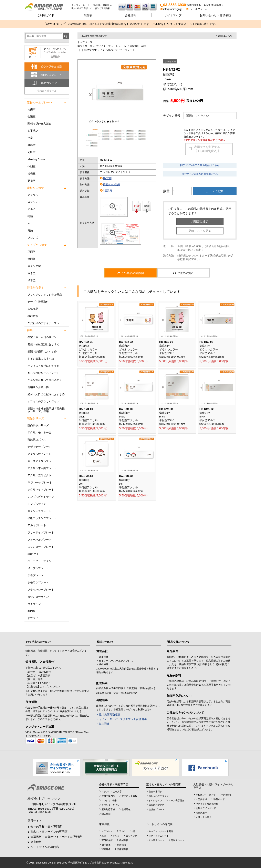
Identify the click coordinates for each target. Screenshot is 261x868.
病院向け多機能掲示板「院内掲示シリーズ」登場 (46, 410)
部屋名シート (178, 840)
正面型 (32, 252)
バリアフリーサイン (39, 561)
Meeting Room (36, 159)
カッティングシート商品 (161, 831)
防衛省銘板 (123, 849)
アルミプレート (37, 525)
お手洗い (33, 131)
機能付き (33, 316)
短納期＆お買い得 (38, 387)
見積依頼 (215, 15)
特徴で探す (91, 50)
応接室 (32, 109)
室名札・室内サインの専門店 (49, 832)
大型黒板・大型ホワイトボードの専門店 (56, 837)
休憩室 (32, 166)
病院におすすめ (156, 805)
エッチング (131, 836)
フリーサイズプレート (41, 532)
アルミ (32, 209)
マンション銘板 (109, 800)
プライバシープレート (41, 590)
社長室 (32, 174)
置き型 (32, 273)
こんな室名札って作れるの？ (45, 380)
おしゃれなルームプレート (43, 373)
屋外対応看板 (108, 809)
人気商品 (33, 309)
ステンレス (34, 202)
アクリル (33, 195)
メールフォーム (197, 9)
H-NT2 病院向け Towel (134, 46)
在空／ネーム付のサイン (42, 337)
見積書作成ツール (47, 91)
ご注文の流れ (184, 273)
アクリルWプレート (39, 454)
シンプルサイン (37, 504)
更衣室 (32, 181)
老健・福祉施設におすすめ (43, 344)
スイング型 (34, 266)
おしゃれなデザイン (159, 796)
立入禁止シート (156, 840)
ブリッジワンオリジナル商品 (45, 295)
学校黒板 (227, 795)
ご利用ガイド (46, 15)
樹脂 (30, 216)
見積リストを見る (200, 231)
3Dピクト (33, 554)
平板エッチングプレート (42, 518)
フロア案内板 (108, 796)
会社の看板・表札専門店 (46, 827)
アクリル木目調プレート (42, 468)
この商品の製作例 (130, 273)
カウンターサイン (38, 597)
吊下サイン (34, 604)
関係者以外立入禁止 (39, 124)
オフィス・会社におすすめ (43, 366)
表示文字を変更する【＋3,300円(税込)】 (207, 149)
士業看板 (126, 809)
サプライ (33, 618)
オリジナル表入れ (205, 817)
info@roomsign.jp (171, 9)
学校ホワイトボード (206, 795)
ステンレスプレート (39, 511)
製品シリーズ (85, 46)
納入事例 (106, 814)
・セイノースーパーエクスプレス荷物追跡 (121, 719)
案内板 (32, 611)
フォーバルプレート (39, 540)
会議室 (32, 116)
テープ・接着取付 (38, 302)
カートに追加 (215, 191)
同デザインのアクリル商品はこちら (200, 165)
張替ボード (219, 799)
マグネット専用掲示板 (207, 804)
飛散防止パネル (37, 440)
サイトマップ (173, 15)
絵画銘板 (122, 845)
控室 (30, 138)
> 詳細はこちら (224, 36)
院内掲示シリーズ (38, 425)
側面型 (32, 259)
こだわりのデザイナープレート (46, 323)
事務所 (32, 145)
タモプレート (35, 575)
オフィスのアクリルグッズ (43, 401)
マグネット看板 (129, 796)
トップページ (85, 42)
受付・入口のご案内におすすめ (46, 394)
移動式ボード (202, 813)
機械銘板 (124, 840)
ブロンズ (33, 238)
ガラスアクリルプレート (42, 461)
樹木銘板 (106, 845)
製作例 (88, 15)
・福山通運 (103, 724)
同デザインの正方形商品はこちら (200, 174)
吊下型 (32, 280)
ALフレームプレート (40, 482)
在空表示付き (155, 791)
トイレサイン (155, 800)
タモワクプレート (38, 582)
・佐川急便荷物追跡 (108, 714)
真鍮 (30, 230)
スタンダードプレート (41, 547)
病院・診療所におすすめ (42, 351)
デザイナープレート (39, 447)
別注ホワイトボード (206, 808)
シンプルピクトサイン (41, 497)
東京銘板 (36, 842)
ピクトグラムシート (159, 836)
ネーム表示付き (176, 800)
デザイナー (170, 61)
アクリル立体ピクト (39, 475)
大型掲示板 (201, 799)
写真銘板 (106, 849)
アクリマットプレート (41, 490)
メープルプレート (38, 568)
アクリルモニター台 (39, 432)
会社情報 (130, 15)
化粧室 (32, 152)
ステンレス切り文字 (112, 791)
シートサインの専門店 (45, 847)
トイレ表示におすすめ (41, 359)
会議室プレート (156, 809)
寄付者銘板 (107, 840)
